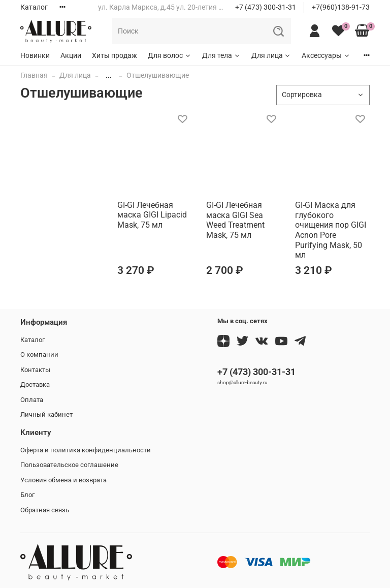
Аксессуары (326, 55)
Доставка (35, 384)
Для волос (170, 55)
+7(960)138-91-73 (341, 7)
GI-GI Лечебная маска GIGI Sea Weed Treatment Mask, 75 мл (235, 220)
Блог (27, 495)
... (109, 75)
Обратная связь (45, 510)
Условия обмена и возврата (63, 480)
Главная (34, 75)
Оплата (32, 400)
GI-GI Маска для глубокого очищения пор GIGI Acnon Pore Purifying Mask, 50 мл (331, 230)
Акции (71, 55)
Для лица (271, 55)
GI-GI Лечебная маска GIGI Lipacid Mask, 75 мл (152, 215)
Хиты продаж (115, 55)
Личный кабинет (46, 414)
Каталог (34, 7)
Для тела (221, 55)
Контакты (35, 370)
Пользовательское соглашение (69, 465)
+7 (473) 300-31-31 (266, 7)
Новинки (35, 55)
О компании (39, 354)
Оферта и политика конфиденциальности (86, 450)
